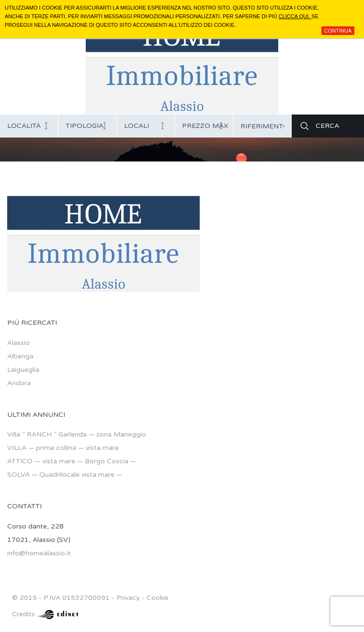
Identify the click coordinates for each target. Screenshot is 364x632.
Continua (338, 31)
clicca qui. (295, 16)
